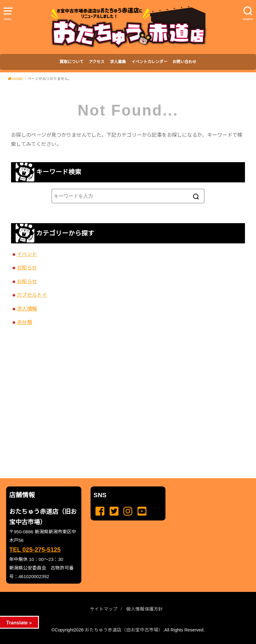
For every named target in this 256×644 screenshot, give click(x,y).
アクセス (97, 62)
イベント (27, 254)
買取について (72, 62)
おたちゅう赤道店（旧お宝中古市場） (124, 630)
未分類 (24, 322)
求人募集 (118, 62)
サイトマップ (104, 609)
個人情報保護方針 (145, 609)
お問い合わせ (184, 62)
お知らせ (27, 268)
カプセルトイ (32, 295)
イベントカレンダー (149, 62)
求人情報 (27, 309)
